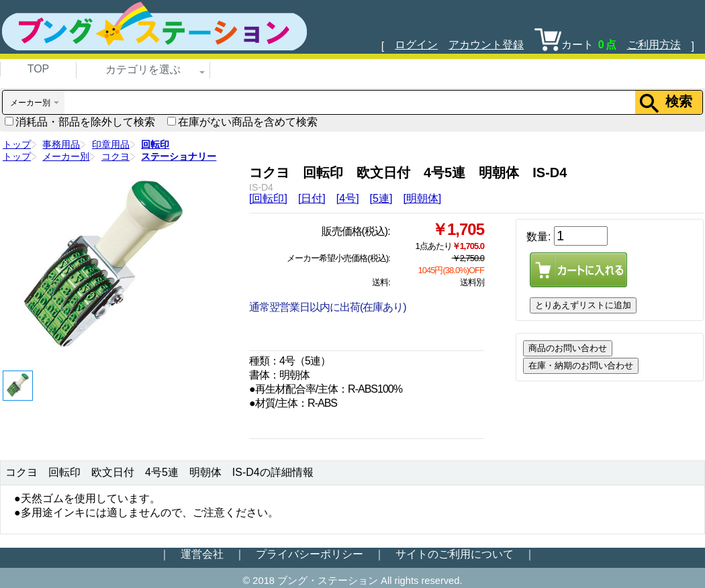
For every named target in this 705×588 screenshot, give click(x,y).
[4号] (348, 198)
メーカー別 (66, 156)
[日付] (312, 198)
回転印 (155, 144)
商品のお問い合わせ (568, 348)
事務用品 (61, 144)
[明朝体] (422, 198)
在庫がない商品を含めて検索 (242, 122)
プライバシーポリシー (310, 554)
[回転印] (268, 198)
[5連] (381, 198)
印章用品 (111, 144)
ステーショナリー (179, 156)
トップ (17, 144)
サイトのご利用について (455, 554)
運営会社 (202, 554)
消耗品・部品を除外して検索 (80, 122)
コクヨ (115, 156)
